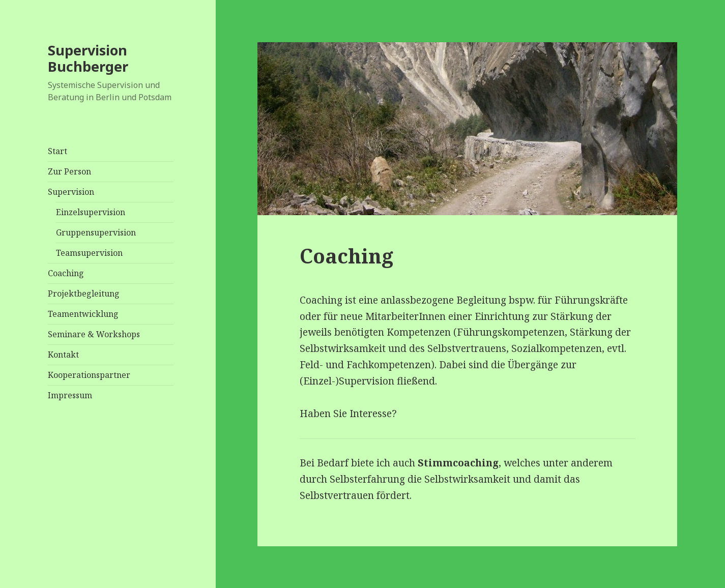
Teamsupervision (89, 253)
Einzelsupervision (91, 212)
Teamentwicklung (83, 314)
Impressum (70, 395)
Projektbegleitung (84, 293)
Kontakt (63, 355)
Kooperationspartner (89, 375)
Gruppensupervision (96, 232)
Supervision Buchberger (88, 58)
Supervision (71, 192)
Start (57, 151)
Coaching (66, 273)
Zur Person (69, 171)
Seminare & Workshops (94, 334)
